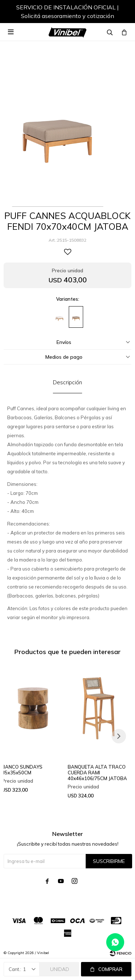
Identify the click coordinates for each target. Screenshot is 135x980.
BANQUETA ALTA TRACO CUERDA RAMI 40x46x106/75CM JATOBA (97, 773)
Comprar (110, 969)
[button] (119, 13)
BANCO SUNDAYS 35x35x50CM (22, 770)
